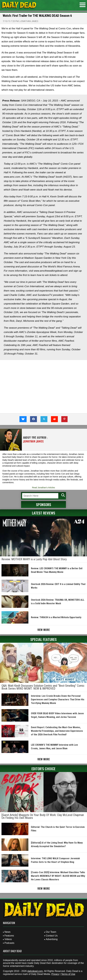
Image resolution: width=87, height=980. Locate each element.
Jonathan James (29, 21)
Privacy (55, 974)
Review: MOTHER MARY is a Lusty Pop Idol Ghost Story (34, 559)
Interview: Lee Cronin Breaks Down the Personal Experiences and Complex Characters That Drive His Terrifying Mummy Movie (58, 699)
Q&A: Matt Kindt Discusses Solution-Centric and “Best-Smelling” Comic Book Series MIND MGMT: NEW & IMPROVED (43, 687)
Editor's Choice (43, 769)
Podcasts (9, 943)
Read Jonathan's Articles (43, 488)
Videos (8, 939)
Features (9, 936)
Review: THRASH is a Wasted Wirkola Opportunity (56, 617)
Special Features (43, 639)
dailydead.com (35, 971)
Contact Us (52, 936)
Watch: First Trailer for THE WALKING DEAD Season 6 (37, 16)
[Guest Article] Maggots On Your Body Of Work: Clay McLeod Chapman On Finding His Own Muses (43, 816)
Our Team (51, 932)
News (7, 932)
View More (44, 630)
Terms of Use (68, 974)
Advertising (52, 939)
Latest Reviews (44, 513)
